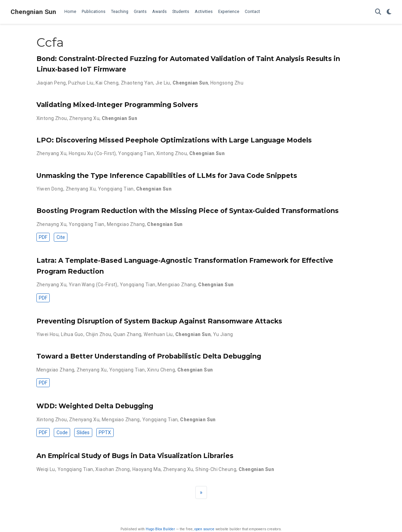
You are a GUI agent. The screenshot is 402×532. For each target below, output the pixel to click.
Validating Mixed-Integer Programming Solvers (117, 105)
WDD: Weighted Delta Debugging (95, 406)
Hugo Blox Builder (160, 529)
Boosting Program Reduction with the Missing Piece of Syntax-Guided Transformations (188, 211)
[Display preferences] (389, 12)
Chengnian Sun (33, 12)
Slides (83, 432)
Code (62, 432)
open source (204, 529)
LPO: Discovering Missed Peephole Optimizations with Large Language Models (174, 140)
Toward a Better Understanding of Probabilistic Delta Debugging (149, 356)
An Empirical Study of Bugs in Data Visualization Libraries (135, 456)
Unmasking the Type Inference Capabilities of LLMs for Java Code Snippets (167, 176)
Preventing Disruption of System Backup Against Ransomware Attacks (159, 321)
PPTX (105, 432)
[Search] (378, 12)
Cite (61, 237)
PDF (43, 237)
